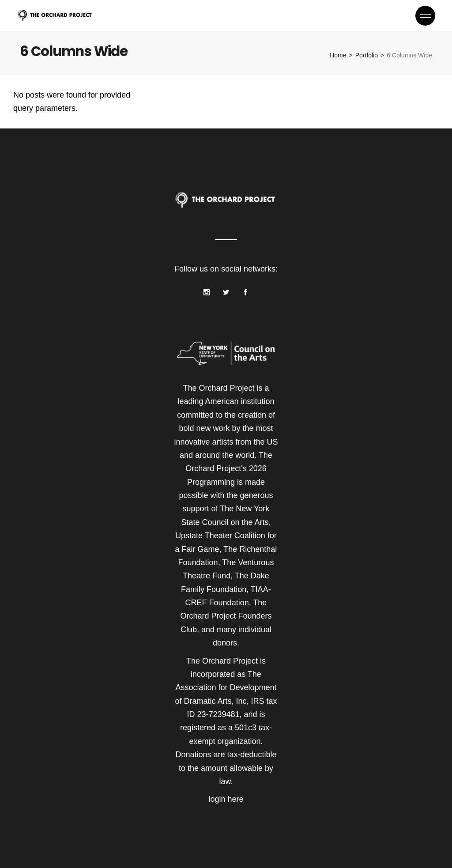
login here (226, 799)
